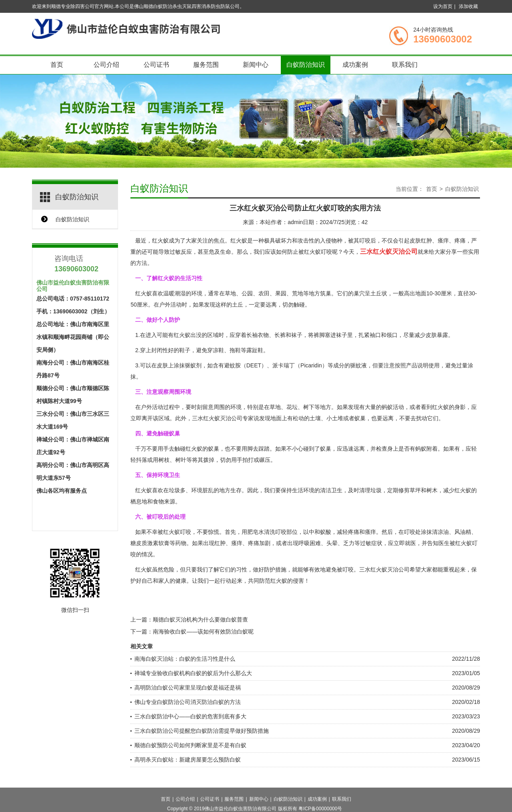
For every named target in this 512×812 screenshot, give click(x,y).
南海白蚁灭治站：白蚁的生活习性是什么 (185, 659)
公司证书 (156, 65)
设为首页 (443, 6)
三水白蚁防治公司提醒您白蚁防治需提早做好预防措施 (202, 731)
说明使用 (428, 365)
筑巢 (326, 293)
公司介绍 (106, 65)
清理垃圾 (370, 490)
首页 (57, 65)
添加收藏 (468, 6)
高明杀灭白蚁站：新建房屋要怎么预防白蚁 (188, 760)
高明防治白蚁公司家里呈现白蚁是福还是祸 (188, 688)
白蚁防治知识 (306, 65)
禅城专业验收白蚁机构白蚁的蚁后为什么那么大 (193, 673)
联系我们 (405, 65)
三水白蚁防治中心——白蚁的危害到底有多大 (190, 716)
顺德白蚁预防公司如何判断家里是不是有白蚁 (190, 745)
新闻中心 (256, 65)
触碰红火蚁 (188, 449)
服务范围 (206, 65)
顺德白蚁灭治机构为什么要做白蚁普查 (200, 620)
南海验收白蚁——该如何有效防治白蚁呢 (203, 632)
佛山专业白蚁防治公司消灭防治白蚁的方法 (188, 702)
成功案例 (355, 65)
